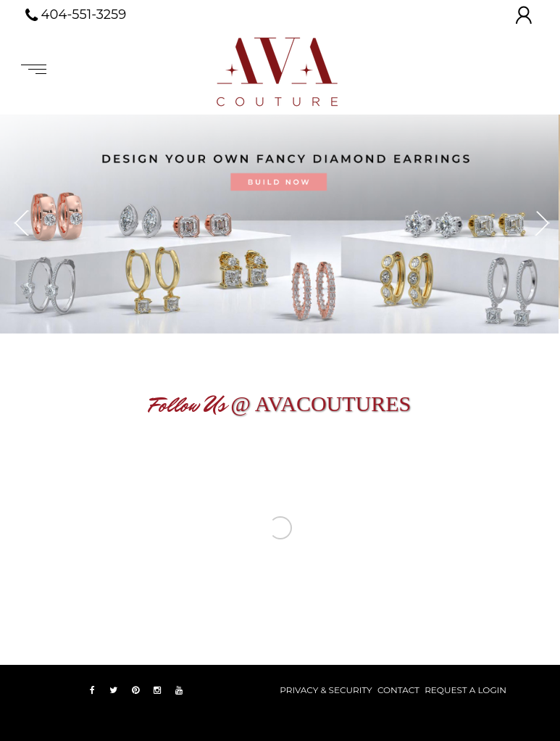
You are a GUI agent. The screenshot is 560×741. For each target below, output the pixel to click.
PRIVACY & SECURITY (326, 690)
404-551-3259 (76, 15)
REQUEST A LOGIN (465, 690)
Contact (398, 690)
